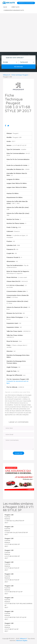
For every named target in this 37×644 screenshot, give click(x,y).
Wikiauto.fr (6, 75)
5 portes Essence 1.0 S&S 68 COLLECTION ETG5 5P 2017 (16, 531)
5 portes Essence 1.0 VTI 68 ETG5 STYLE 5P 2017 (14, 590)
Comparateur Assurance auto (14, 10)
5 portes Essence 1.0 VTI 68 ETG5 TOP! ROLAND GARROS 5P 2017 (18, 603)
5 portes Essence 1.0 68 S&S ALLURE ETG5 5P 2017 (14, 519)
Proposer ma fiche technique (26, 3)
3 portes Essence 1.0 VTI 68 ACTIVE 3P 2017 (12, 566)
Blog (5, 7)
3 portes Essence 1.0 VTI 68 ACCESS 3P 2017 (12, 542)
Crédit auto (15, 7)
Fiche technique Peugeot (20, 75)
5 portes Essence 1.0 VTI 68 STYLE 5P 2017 (11, 627)
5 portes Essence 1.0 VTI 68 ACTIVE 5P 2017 (12, 578)
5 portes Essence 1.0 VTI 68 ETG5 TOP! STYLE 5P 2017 (15, 615)
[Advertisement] (18, 33)
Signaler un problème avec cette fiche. (18, 392)
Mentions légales (22, 641)
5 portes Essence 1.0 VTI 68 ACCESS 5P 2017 (12, 554)
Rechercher (18, 67)
